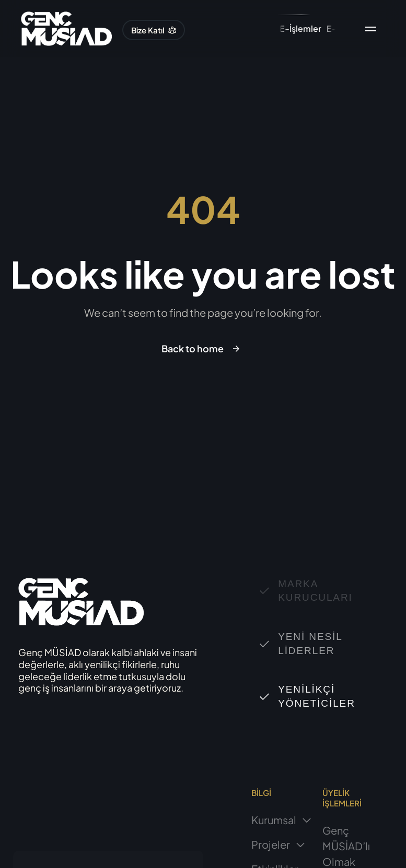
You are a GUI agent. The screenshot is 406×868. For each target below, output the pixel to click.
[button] (154, 30)
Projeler (279, 844)
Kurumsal (282, 820)
